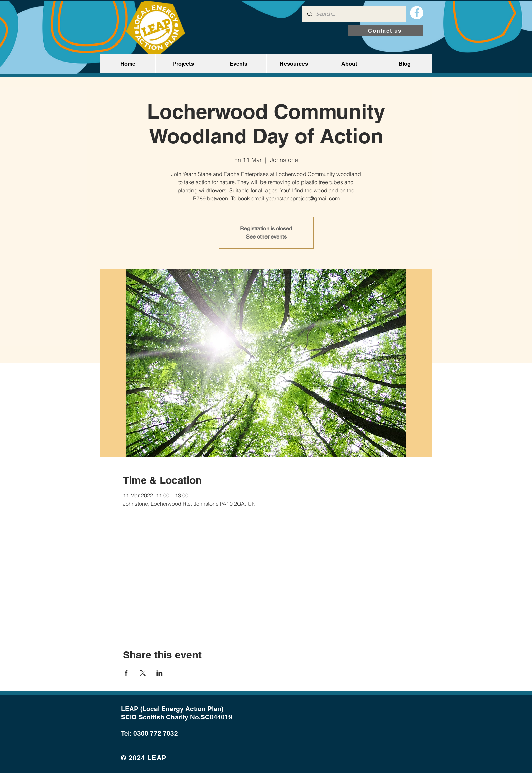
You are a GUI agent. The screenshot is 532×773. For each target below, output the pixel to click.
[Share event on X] (143, 673)
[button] (183, 64)
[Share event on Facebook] (126, 673)
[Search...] (354, 14)
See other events (266, 237)
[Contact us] (386, 31)
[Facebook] (417, 13)
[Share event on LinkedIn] (159, 673)
